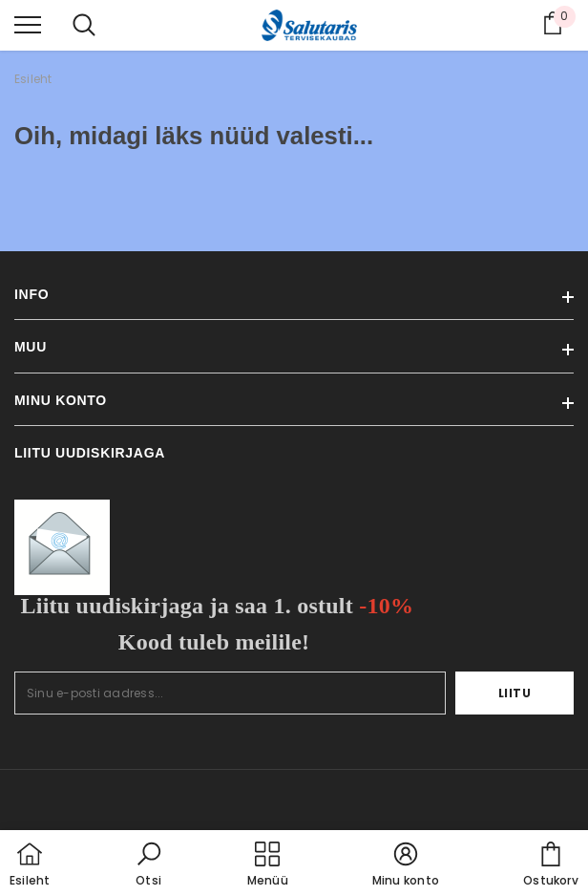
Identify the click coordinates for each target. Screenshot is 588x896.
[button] (149, 865)
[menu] (28, 24)
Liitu (515, 693)
